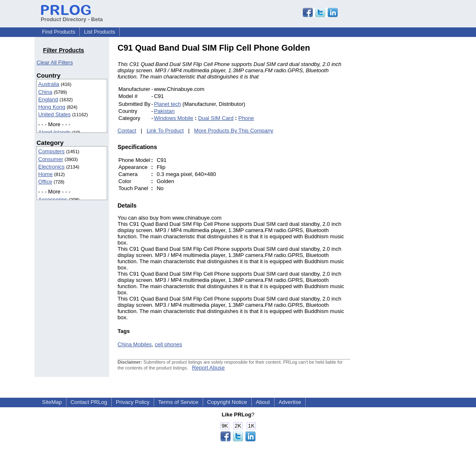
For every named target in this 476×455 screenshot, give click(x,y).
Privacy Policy (133, 402)
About (263, 402)
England (48, 99)
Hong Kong (52, 107)
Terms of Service (178, 402)
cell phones (169, 344)
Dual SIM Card (216, 118)
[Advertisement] (406, 168)
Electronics (52, 167)
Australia (49, 84)
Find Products (59, 32)
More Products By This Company (234, 131)
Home (45, 174)
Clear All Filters (55, 62)
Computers (52, 151)
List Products (99, 32)
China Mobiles (135, 344)
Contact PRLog (89, 402)
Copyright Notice (227, 402)
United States (54, 114)
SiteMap (52, 402)
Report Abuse (208, 368)
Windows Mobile (174, 118)
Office (45, 182)
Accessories (53, 199)
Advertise (290, 402)
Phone (246, 118)
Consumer (51, 159)
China (45, 92)
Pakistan (164, 111)
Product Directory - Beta (72, 16)
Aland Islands (54, 132)
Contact (127, 131)
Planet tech (168, 104)
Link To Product (165, 131)
